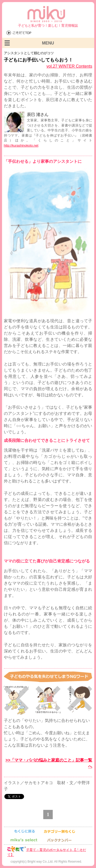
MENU (48, 43)
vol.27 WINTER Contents (70, 66)
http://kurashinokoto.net (21, 145)
